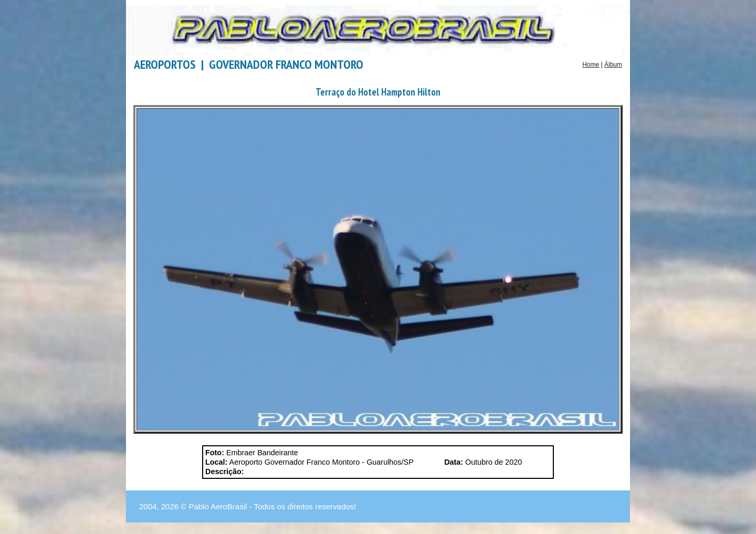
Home (591, 65)
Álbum (613, 65)
